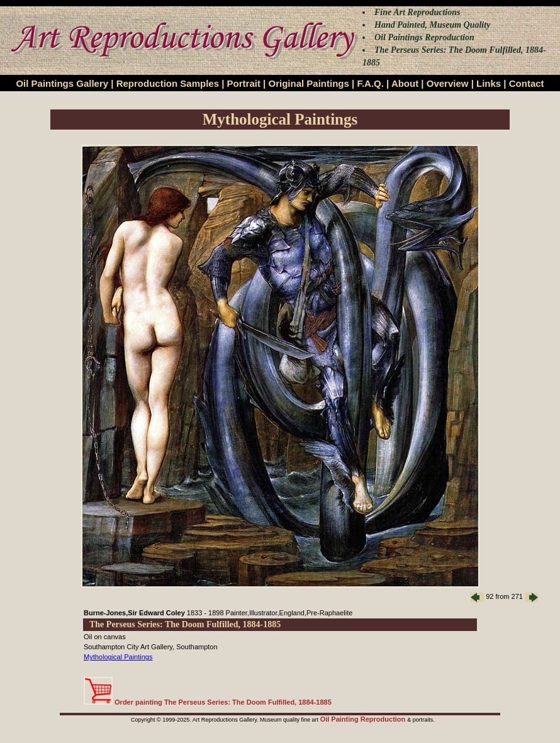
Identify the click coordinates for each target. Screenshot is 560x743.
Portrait (244, 83)
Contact (527, 83)
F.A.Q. (370, 83)
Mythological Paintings (118, 657)
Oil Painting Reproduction (364, 719)
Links (489, 83)
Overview (448, 83)
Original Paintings (308, 83)
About (405, 83)
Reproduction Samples (168, 83)
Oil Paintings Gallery (62, 83)
